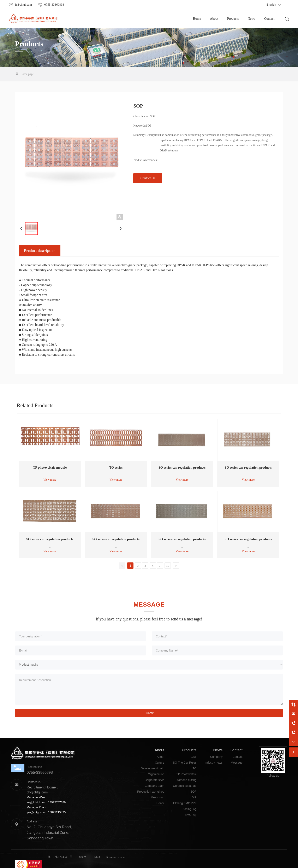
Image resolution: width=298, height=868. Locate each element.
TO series (116, 467)
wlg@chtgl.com (37, 802)
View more (50, 480)
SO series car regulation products (182, 467)
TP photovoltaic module (50, 467)
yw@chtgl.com (36, 812)
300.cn (82, 857)
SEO (97, 857)
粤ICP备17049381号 (60, 857)
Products (29, 44)
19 (168, 566)
